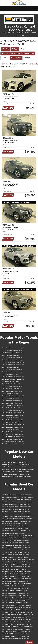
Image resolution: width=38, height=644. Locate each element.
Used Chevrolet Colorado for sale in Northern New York (17, 627)
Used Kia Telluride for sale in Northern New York (15, 557)
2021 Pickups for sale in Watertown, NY (13, 413)
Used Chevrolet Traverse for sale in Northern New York (17, 617)
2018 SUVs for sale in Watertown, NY (12, 439)
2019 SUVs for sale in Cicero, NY (11, 430)
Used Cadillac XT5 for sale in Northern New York (15, 634)
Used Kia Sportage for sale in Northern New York (15, 552)
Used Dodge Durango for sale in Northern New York (16, 605)
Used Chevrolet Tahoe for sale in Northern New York (16, 622)
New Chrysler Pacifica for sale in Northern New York (16, 477)
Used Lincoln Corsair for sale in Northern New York (16, 548)
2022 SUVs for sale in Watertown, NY (12, 401)
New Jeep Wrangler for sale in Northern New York (15, 472)
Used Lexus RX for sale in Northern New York (14, 550)
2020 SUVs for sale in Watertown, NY (12, 420)
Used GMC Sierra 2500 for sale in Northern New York (16, 584)
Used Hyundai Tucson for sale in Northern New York (16, 572)
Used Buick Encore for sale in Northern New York (15, 639)
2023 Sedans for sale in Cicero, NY (11, 394)
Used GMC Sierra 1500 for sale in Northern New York (16, 579)
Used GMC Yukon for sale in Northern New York (15, 588)
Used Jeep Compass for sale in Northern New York (16, 567)
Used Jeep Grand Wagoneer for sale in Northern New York (18, 562)
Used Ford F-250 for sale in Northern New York (15, 595)
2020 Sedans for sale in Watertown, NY (13, 427)
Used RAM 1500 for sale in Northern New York (15, 524)
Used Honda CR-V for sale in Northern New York (15, 576)
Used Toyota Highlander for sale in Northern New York (17, 507)
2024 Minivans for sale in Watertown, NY (13, 382)
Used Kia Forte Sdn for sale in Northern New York (15, 555)
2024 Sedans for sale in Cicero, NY (11, 374)
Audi (15, 49)
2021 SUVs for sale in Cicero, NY (11, 408)
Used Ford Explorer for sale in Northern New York (15, 600)
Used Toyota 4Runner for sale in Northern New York (16, 514)
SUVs (6, 49)
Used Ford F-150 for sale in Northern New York (15, 591)
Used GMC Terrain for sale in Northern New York (15, 581)
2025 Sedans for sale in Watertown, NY (13, 365)
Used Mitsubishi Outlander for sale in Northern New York (17, 536)
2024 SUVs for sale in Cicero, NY (11, 367)
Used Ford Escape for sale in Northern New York (15, 593)
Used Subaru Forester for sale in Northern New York (16, 521)
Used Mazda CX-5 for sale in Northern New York (15, 540)
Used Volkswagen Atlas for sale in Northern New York (16, 495)
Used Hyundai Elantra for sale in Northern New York (16, 574)
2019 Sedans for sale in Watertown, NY (13, 437)
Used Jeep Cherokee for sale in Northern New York (16, 569)
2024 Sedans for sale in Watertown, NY (13, 377)
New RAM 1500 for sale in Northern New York (14, 462)
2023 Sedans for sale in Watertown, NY (13, 396)
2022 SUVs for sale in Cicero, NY (11, 398)
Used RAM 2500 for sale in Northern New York (15, 526)
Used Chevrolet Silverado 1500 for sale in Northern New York (17, 610)
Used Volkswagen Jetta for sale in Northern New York (16, 502)
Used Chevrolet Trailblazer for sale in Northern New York (17, 615)
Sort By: (27, 58)
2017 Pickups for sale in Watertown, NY (13, 444)
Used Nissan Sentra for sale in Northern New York (15, 531)
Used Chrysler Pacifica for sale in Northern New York (16, 607)
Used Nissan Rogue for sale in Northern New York (15, 528)
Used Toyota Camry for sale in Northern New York (15, 509)
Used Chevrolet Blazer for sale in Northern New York (16, 624)
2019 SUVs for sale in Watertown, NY (12, 432)
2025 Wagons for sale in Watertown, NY (13, 362)
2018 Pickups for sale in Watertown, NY (13, 442)
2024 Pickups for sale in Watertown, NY (13, 372)
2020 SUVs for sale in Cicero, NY (11, 418)
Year (23, 49)
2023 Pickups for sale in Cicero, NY (11, 389)
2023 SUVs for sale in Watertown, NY (12, 386)
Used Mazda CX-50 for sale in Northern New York (15, 543)
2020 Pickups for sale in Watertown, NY (13, 425)
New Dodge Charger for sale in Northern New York (16, 474)
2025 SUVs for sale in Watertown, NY (12, 358)
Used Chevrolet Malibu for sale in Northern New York (16, 619)
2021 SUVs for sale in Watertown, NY (12, 410)
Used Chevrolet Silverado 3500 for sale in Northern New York (17, 629)
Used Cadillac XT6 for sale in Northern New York (15, 636)
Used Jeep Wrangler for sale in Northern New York (16, 564)
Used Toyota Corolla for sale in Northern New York (16, 516)
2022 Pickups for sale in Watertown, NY (13, 403)
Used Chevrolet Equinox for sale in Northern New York (17, 612)
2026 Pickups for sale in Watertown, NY (13, 348)
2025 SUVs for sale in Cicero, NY (11, 355)
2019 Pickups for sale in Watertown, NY (13, 434)
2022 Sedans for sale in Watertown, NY (13, 406)
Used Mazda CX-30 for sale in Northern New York (15, 545)
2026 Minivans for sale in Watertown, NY (13, 353)
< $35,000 (16, 58)
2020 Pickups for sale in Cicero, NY (11, 422)
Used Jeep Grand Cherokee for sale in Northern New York (18, 560)
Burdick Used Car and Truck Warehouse (18, 53)
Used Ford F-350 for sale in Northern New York (15, 603)
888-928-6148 (19, 35)
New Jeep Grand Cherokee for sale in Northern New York (18, 469)
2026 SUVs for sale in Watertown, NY (12, 350)
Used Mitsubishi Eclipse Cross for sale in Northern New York (17, 538)
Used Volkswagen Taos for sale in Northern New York (16, 500)
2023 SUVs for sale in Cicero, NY (11, 384)
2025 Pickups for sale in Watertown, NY (13, 360)
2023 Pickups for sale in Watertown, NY (13, 391)
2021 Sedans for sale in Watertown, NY (13, 415)
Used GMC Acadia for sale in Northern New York (15, 586)
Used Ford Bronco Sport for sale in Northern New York (17, 598)
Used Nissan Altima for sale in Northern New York (15, 533)
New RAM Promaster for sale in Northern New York (16, 465)
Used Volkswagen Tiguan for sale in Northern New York (17, 497)
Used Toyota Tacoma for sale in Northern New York (16, 512)
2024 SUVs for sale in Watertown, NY (12, 370)
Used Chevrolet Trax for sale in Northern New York (16, 631)
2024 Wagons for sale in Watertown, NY (13, 379)
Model (5, 58)
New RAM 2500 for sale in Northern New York (14, 467)
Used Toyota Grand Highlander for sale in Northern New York (17, 519)
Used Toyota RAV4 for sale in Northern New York (15, 504)
